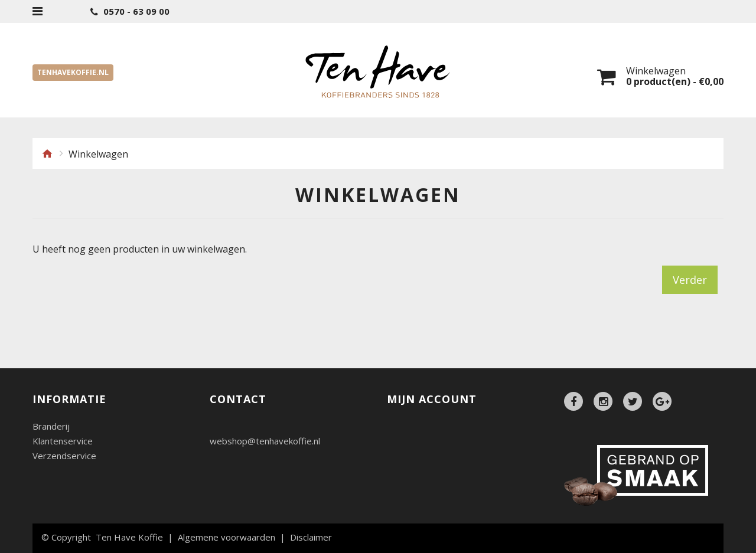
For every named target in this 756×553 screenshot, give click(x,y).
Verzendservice (64, 456)
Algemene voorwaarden (227, 537)
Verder (690, 280)
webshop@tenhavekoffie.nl (265, 441)
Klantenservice (63, 441)
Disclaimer (311, 537)
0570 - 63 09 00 (130, 12)
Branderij (51, 426)
